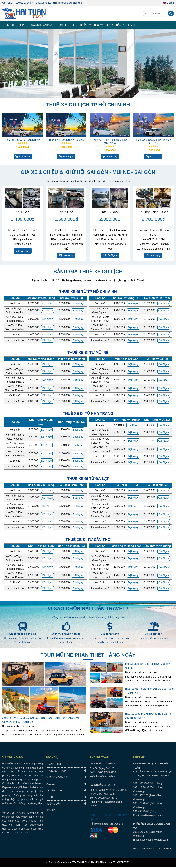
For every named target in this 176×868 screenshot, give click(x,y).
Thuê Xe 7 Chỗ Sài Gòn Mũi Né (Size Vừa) (110, 142)
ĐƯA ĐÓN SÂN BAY (42, 25)
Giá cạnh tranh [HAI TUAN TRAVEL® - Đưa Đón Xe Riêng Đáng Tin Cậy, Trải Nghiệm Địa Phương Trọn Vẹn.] (110, 634)
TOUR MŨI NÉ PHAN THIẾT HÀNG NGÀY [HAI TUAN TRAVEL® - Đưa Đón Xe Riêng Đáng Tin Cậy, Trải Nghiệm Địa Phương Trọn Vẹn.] (88, 655)
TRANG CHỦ (53, 764)
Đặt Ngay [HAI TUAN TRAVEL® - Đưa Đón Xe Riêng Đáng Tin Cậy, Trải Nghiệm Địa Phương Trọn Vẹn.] (23, 157)
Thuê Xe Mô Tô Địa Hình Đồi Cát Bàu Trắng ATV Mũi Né (149, 691)
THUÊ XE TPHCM (15, 25)
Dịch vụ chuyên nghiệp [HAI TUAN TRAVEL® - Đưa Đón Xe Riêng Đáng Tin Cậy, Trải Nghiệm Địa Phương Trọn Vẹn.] (66, 634)
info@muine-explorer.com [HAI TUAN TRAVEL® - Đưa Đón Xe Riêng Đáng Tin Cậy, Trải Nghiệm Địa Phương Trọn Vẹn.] (68, 3)
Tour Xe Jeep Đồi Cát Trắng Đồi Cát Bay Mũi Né (147, 666)
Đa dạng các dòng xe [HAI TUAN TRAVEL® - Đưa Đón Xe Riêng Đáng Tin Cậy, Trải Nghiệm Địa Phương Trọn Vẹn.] (23, 634)
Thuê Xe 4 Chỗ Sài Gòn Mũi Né (23, 140)
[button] (169, 3)
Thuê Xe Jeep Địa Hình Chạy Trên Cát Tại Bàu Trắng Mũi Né (148, 716)
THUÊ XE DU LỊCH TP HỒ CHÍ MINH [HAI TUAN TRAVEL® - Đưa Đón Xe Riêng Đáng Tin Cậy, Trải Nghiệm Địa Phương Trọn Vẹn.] (88, 105)
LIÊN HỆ (131, 25)
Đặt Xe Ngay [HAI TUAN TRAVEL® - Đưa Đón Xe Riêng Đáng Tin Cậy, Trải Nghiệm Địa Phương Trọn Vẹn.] (23, 251)
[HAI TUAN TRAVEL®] (24, 13)
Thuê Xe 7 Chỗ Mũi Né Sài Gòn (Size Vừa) (153, 142)
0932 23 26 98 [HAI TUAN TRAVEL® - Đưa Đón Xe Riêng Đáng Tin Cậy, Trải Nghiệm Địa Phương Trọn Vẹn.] (24, 3)
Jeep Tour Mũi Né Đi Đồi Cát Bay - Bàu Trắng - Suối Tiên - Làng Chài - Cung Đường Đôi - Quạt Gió (41, 720)
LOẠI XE (63, 25)
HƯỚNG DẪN (115, 25)
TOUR (98, 25)
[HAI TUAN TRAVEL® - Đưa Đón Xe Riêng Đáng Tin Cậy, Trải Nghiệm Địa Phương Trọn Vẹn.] (23, 125)
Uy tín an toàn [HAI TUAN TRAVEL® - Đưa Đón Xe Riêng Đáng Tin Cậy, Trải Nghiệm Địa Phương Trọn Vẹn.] (153, 634)
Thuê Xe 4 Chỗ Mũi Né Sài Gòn (66, 140)
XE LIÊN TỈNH (81, 25)
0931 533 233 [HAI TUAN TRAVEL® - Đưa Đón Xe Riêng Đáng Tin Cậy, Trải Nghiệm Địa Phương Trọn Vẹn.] (43, 3)
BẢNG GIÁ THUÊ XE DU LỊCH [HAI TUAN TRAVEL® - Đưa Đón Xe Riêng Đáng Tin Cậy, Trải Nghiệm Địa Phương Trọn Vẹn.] (88, 272)
